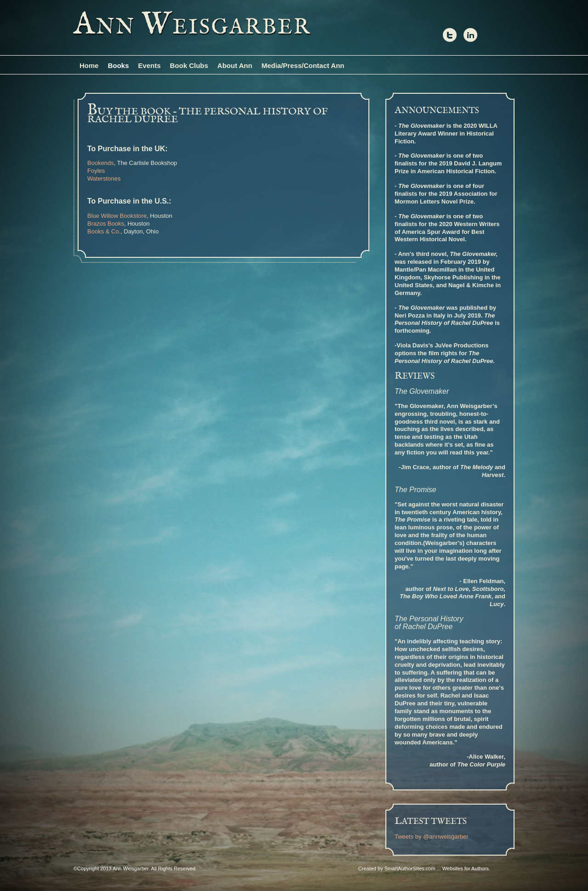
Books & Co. (104, 231)
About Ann (235, 65)
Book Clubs (189, 65)
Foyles (96, 171)
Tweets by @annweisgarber (432, 837)
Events (150, 65)
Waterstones (104, 179)
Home (89, 65)
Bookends (101, 163)
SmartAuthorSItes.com (410, 868)
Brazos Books (106, 224)
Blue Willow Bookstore (117, 216)
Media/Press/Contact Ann (303, 65)
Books (119, 65)
